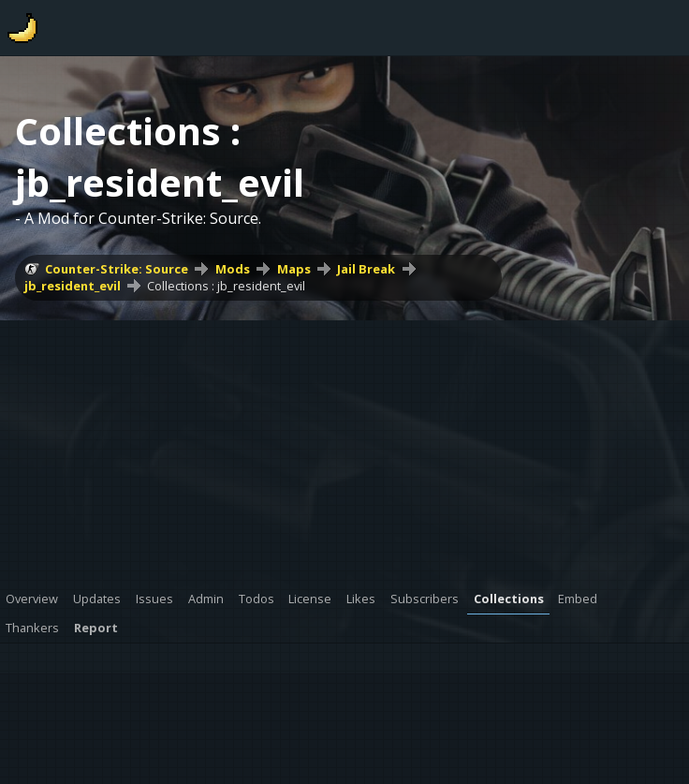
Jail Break (366, 269)
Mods (233, 269)
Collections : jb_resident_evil (226, 286)
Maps (294, 269)
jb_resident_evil (73, 286)
